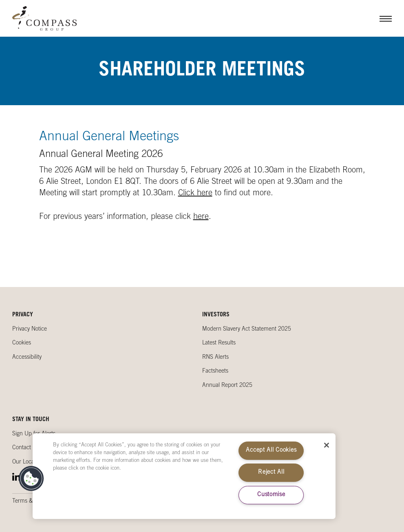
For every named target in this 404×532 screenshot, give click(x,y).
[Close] (327, 445)
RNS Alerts (215, 358)
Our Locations (29, 462)
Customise (271, 495)
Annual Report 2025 (227, 386)
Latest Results (219, 343)
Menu (380, 18)
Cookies (22, 343)
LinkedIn (16, 477)
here (201, 217)
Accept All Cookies (271, 450)
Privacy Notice (30, 329)
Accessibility (27, 358)
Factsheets (215, 371)
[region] (184, 476)
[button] (31, 479)
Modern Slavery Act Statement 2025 (247, 329)
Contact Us (26, 448)
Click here (195, 194)
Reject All (271, 472)
